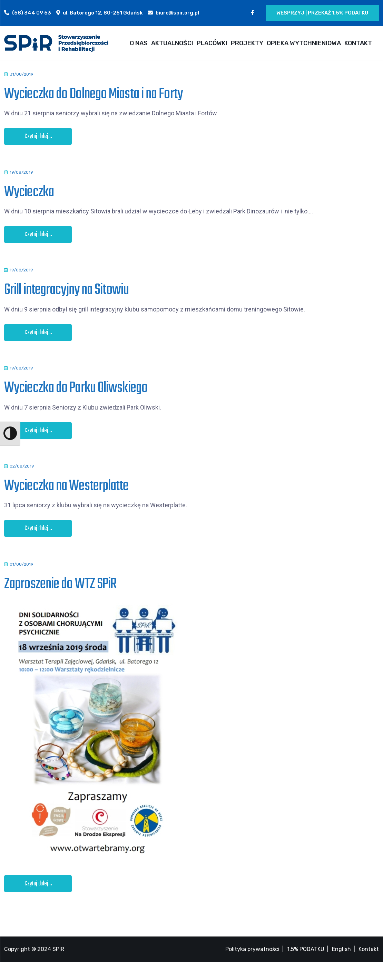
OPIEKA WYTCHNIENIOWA (304, 43)
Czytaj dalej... (38, 137)
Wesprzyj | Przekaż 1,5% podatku (322, 13)
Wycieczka (29, 195)
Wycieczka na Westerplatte (66, 498)
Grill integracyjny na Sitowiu (66, 296)
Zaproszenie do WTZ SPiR (60, 599)
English (341, 967)
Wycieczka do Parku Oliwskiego (76, 397)
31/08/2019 (22, 74)
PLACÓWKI (212, 43)
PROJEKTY (247, 43)
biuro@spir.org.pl (177, 13)
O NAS (139, 43)
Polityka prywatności (252, 967)
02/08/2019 (22, 478)
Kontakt (369, 967)
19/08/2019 (21, 175)
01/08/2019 (22, 579)
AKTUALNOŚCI (172, 43)
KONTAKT (358, 43)
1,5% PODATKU (306, 967)
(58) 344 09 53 (32, 13)
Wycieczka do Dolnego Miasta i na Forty (93, 94)
